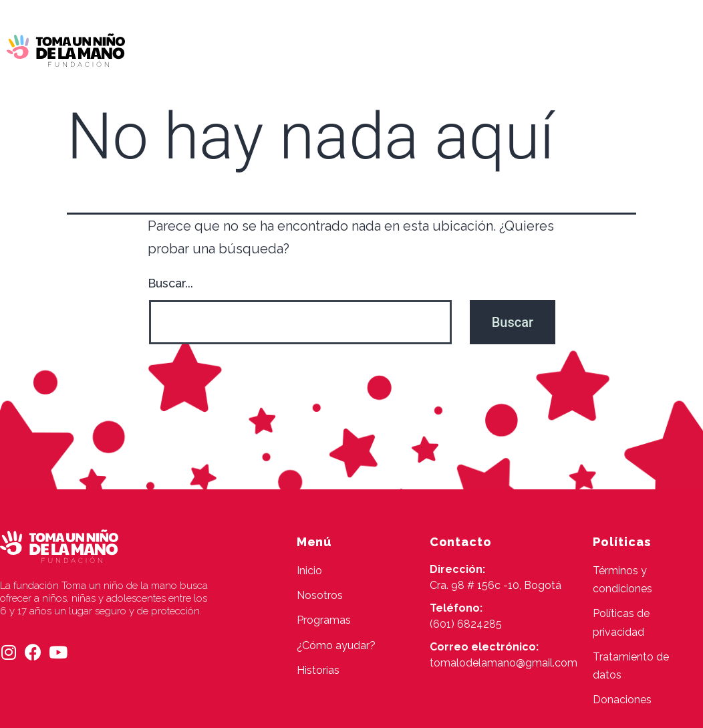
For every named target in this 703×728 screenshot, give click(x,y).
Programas (336, 48)
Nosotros (260, 48)
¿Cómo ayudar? (430, 48)
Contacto (362, 79)
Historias (517, 48)
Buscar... (170, 283)
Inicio (197, 48)
